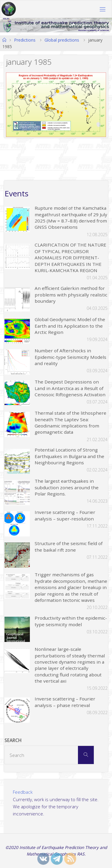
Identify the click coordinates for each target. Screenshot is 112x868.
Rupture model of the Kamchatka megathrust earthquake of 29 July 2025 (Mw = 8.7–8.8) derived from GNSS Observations (71, 217)
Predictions (25, 40)
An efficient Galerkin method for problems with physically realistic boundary (71, 295)
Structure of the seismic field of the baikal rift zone (69, 546)
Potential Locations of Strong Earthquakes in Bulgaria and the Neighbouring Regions (69, 456)
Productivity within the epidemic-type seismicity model (71, 621)
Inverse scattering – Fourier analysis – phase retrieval (65, 702)
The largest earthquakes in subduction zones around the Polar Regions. (67, 487)
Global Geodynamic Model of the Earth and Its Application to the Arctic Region (70, 326)
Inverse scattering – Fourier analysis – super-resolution (65, 515)
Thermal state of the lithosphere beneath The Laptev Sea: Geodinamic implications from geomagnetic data (70, 422)
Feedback (23, 792)
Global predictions (62, 40)
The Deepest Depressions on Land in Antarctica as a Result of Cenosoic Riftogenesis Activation (70, 388)
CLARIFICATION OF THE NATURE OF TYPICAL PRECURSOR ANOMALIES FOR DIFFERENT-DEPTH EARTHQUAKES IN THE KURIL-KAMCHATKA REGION (70, 258)
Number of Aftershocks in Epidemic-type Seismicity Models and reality (70, 357)
